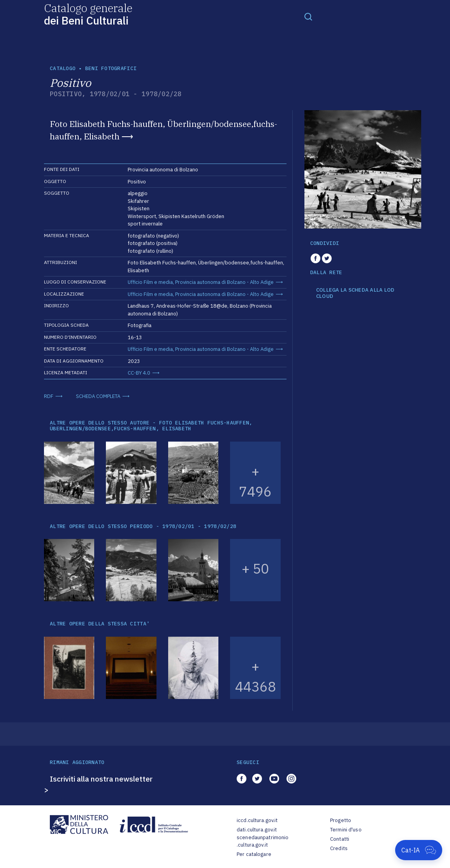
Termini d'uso (346, 830)
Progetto (341, 820)
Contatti (340, 839)
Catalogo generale (88, 14)
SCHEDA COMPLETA (98, 396)
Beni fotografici (111, 68)
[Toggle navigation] (308, 16)
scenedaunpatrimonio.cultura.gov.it (263, 841)
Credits (339, 848)
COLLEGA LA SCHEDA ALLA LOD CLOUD (355, 293)
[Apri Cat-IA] (419, 850)
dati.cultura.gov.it (257, 830)
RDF (49, 396)
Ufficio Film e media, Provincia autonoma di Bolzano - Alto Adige (201, 282)
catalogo (63, 68)
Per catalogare (254, 854)
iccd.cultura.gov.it (257, 820)
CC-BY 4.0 (139, 373)
